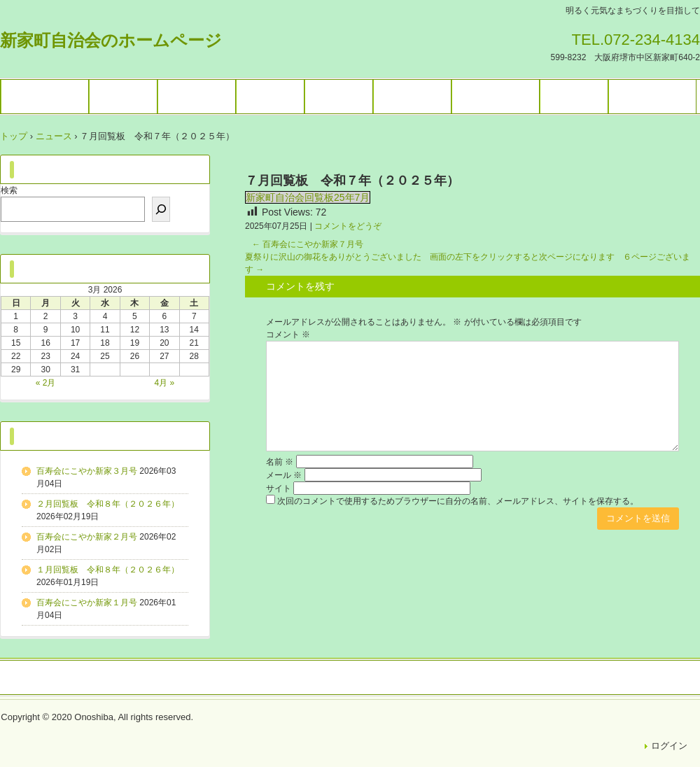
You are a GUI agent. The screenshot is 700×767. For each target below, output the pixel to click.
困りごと (574, 97)
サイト (279, 488)
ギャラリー (197, 97)
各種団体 (270, 97)
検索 (9, 190)
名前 (280, 462)
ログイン (669, 746)
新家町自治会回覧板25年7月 (308, 197)
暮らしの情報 (496, 97)
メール (284, 475)
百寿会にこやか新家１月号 (87, 603)
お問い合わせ (652, 97)
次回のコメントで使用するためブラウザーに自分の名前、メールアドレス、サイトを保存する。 (458, 501)
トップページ (45, 97)
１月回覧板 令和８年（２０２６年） (108, 570)
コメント (288, 335)
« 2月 (46, 383)
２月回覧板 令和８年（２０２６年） (108, 504)
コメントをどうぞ (348, 226)
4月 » (165, 383)
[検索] (161, 209)
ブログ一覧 (412, 97)
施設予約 (339, 97)
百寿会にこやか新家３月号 (87, 471)
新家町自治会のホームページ (111, 40)
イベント (123, 97)
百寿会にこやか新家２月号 (87, 537)
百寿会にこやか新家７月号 (308, 244)
